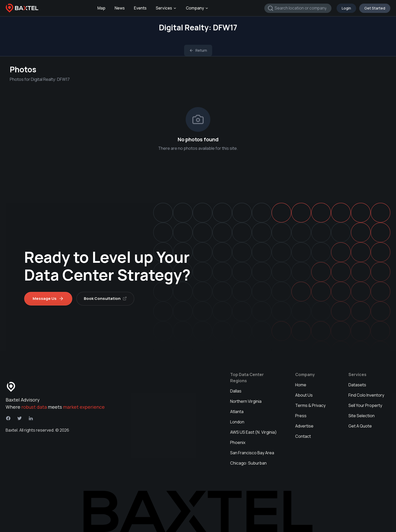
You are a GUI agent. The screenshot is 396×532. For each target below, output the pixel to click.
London (237, 422)
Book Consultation (105, 298)
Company (197, 8)
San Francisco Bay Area (252, 453)
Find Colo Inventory (366, 395)
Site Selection (362, 416)
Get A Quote (360, 426)
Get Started (375, 8)
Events (140, 8)
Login (346, 8)
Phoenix (238, 442)
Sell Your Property (365, 405)
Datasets (357, 385)
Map (101, 8)
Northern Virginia (246, 401)
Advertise (304, 426)
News (120, 8)
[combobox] (298, 8)
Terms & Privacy (310, 405)
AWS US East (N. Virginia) (253, 432)
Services (166, 8)
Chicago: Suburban (248, 463)
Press (301, 416)
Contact (303, 436)
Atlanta (237, 412)
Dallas (236, 391)
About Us (304, 395)
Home (301, 385)
